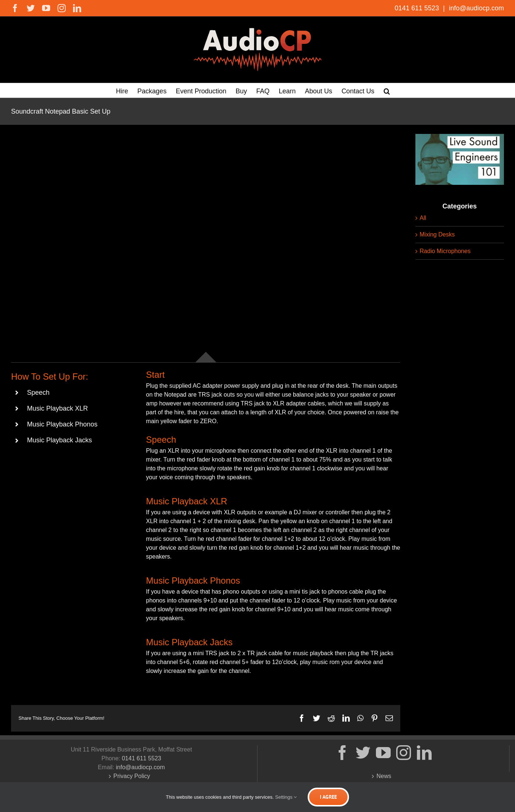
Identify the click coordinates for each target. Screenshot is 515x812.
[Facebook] (342, 753)
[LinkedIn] (424, 753)
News (384, 776)
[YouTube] (383, 753)
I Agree (328, 797)
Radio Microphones (445, 251)
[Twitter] (363, 753)
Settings (286, 797)
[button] (387, 90)
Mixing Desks (437, 234)
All (423, 218)
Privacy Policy (132, 776)
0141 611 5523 (418, 8)
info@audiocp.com (476, 8)
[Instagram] (404, 753)
